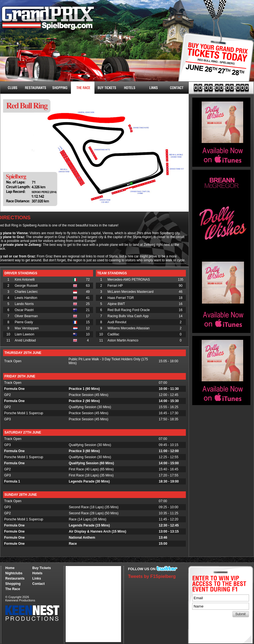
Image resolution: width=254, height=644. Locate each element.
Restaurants (36, 88)
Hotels (130, 88)
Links (153, 88)
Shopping (13, 584)
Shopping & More (59, 88)
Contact (177, 88)
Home (10, 568)
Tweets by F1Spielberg (152, 576)
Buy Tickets (214, 63)
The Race (83, 88)
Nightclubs (12, 88)
